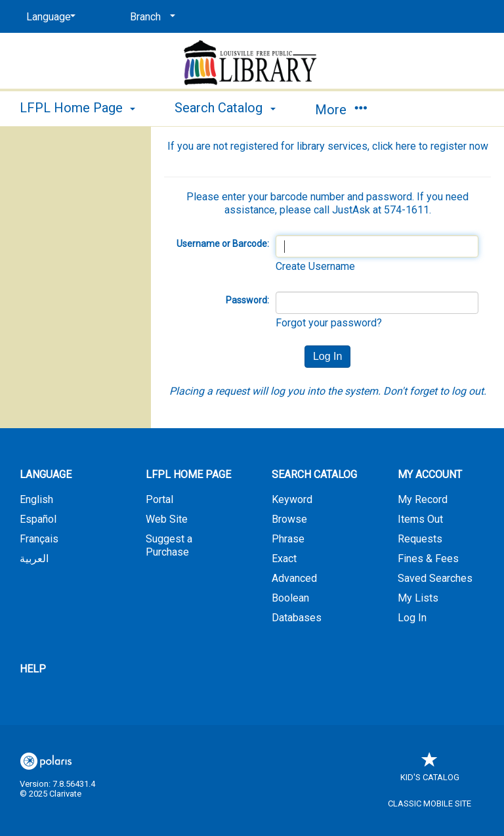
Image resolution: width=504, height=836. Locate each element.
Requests (420, 539)
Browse (289, 519)
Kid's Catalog (430, 771)
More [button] (341, 110)
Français (39, 539)
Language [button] (46, 474)
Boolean (290, 598)
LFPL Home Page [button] (77, 108)
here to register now (442, 146)
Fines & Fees (428, 559)
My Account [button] (430, 474)
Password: (247, 300)
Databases (297, 618)
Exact (284, 559)
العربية (34, 559)
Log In (412, 618)
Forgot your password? (329, 323)
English (36, 499)
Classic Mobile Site (430, 803)
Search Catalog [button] (225, 108)
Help (33, 669)
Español (38, 519)
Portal (159, 499)
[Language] (49, 17)
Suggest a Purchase (169, 545)
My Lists (418, 598)
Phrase (288, 539)
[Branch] (150, 17)
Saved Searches (435, 578)
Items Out (420, 519)
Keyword (292, 499)
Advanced (294, 578)
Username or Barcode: (223, 244)
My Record (423, 499)
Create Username (315, 266)
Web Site (167, 519)
